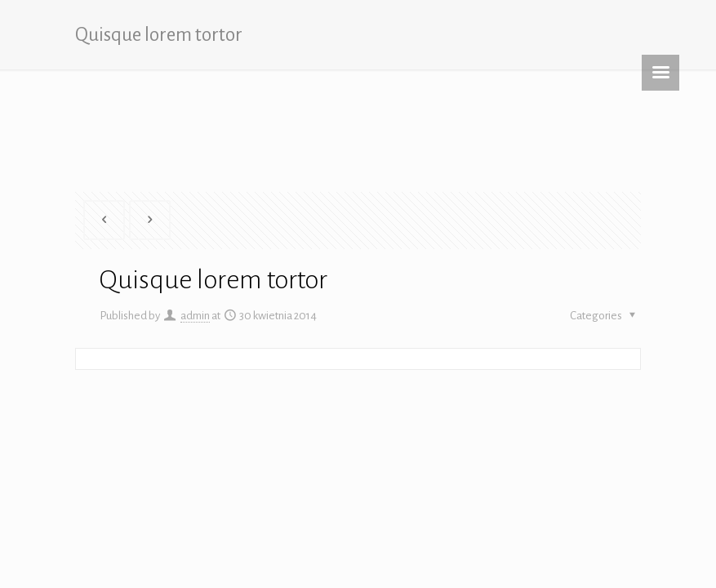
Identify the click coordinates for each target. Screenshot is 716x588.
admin (195, 316)
